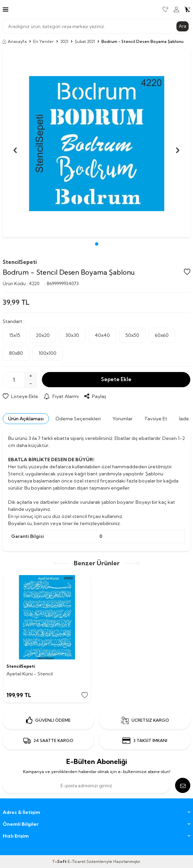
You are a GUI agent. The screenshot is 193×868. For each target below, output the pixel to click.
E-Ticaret (77, 861)
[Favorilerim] (165, 9)
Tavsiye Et (156, 419)
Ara (183, 26)
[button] (97, 244)
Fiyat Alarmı (61, 396)
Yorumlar (123, 419)
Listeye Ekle (20, 396)
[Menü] (6, 9)
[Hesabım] (176, 9)
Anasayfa (15, 41)
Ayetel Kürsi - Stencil (30, 674)
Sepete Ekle (116, 379)
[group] (96, 143)
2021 (64, 41)
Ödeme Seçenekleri (78, 419)
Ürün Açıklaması (26, 419)
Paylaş (95, 396)
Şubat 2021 (85, 41)
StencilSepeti (20, 262)
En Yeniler (43, 41)
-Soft (60, 861)
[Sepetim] (187, 9)
